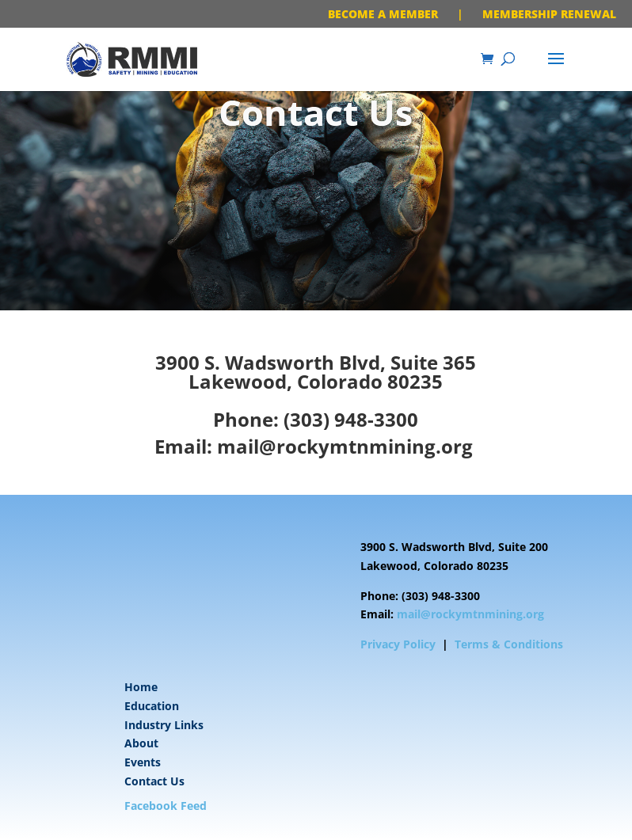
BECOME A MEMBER (383, 14)
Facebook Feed (166, 806)
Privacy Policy (398, 644)
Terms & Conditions (509, 644)
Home (141, 687)
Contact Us (154, 781)
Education (152, 706)
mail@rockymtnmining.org (345, 446)
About (141, 743)
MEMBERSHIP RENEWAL (549, 14)
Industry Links (164, 725)
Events (143, 762)
